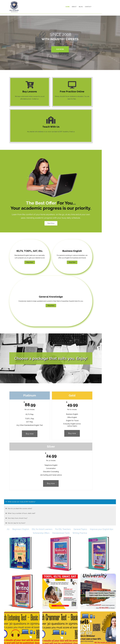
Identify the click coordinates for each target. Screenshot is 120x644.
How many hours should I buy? (18, 349)
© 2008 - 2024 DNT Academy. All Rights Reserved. (60, 640)
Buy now (26, 314)
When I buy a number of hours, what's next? (21, 344)
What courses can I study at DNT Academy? (22, 333)
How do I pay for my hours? (17, 354)
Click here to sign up (71, 582)
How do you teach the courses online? (20, 340)
